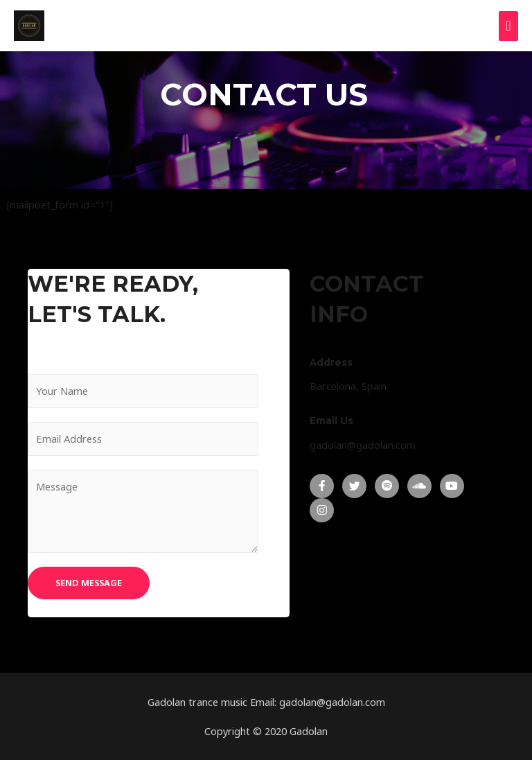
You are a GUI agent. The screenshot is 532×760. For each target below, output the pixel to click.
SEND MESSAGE (89, 583)
